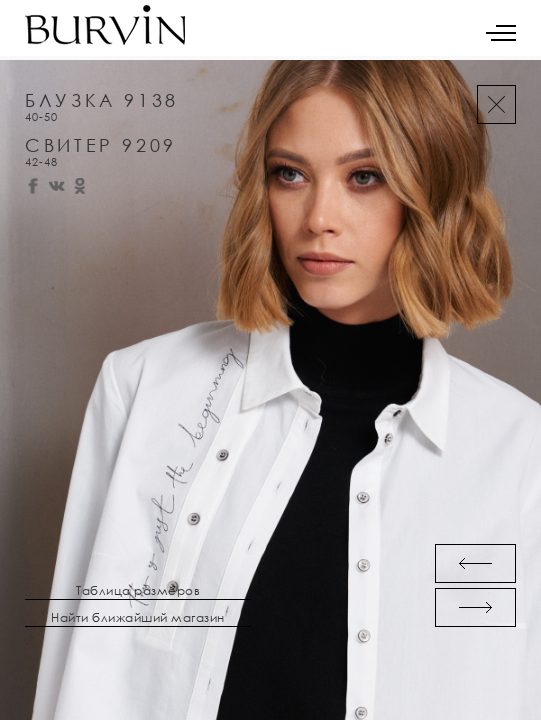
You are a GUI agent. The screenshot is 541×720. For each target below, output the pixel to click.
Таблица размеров (138, 591)
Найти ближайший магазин (138, 618)
